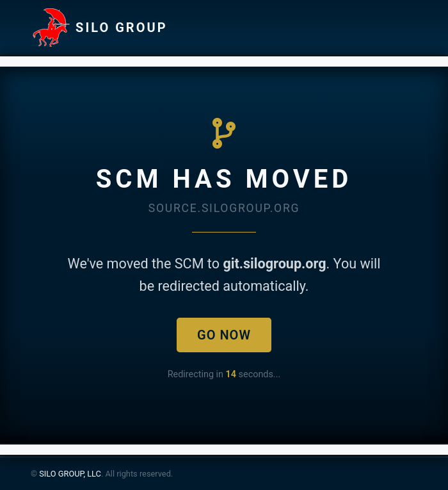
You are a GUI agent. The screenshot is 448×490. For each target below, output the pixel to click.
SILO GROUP (99, 28)
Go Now (224, 335)
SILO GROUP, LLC (70, 474)
